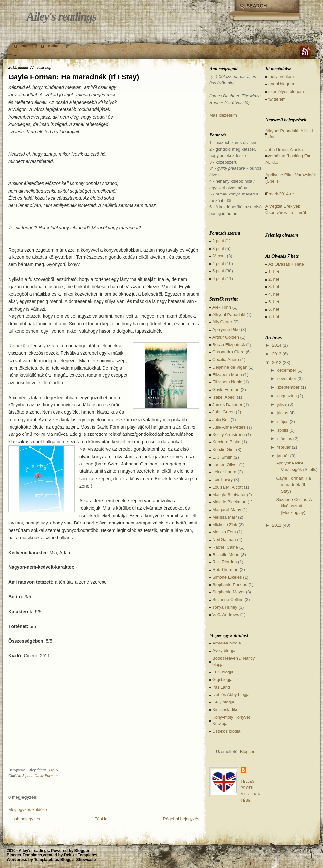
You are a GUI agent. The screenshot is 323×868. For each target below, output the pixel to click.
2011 (277, 525)
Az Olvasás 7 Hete (286, 264)
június (283, 413)
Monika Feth (224, 532)
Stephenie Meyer (228, 592)
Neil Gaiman (224, 539)
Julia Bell (221, 419)
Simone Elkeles (227, 577)
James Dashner (227, 405)
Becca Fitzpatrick (229, 345)
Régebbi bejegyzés (181, 819)
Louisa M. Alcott (227, 487)
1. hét (274, 272)
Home (27, 46)
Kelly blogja (223, 702)
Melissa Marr (224, 517)
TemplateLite (46, 860)
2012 (277, 362)
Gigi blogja (222, 680)
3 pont (218, 248)
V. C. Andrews (226, 615)
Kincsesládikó (225, 710)
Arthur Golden (226, 337)
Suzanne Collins (228, 599)
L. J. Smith (222, 457)
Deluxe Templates (81, 855)
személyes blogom (286, 91)
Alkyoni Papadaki (229, 315)
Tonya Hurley (225, 607)
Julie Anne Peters (229, 427)
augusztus (287, 396)
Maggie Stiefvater (229, 495)
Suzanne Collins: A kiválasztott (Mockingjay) (294, 506)
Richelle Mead (226, 555)
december (287, 370)
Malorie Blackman (229, 502)
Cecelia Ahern (226, 359)
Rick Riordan (224, 562)
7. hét (274, 317)
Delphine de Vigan (230, 367)
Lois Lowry (222, 479)
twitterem (277, 99)
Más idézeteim (223, 115)
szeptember (288, 387)
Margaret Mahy (227, 509)
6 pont (218, 278)
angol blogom (281, 84)
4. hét (274, 294)
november (287, 379)
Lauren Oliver (225, 465)
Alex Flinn (222, 307)
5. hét (274, 302)
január (283, 456)
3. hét (274, 287)
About (53, 46)
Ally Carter (222, 322)
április (283, 430)
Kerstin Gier (224, 449)
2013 (277, 354)
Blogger (247, 751)
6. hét (274, 309)
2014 (277, 345)
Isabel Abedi (224, 397)
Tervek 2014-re (280, 194)
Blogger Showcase (78, 860)
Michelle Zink (225, 525)
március (285, 439)
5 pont (27, 776)
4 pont (218, 264)
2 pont (218, 241)
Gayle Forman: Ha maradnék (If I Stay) (74, 77)
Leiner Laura (224, 472)
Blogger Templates (24, 855)
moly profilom (281, 77)
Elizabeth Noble (227, 382)
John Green (223, 412)
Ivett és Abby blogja (231, 694)
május (283, 421)
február (284, 447)
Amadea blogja (227, 643)
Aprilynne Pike (226, 329)
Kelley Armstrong (228, 435)
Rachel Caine (225, 547)
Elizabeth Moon (227, 375)
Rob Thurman (225, 569)
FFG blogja (223, 672)
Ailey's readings (61, 17)
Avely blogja (224, 651)
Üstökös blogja (226, 731)
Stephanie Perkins (230, 585)
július (282, 404)
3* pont (219, 256)
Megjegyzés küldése (28, 809)
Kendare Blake (226, 442)
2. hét (274, 279)
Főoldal (101, 819)
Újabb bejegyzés (24, 819)
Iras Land (221, 687)
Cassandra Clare (228, 352)
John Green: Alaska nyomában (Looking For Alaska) (288, 156)
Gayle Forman (46, 776)
